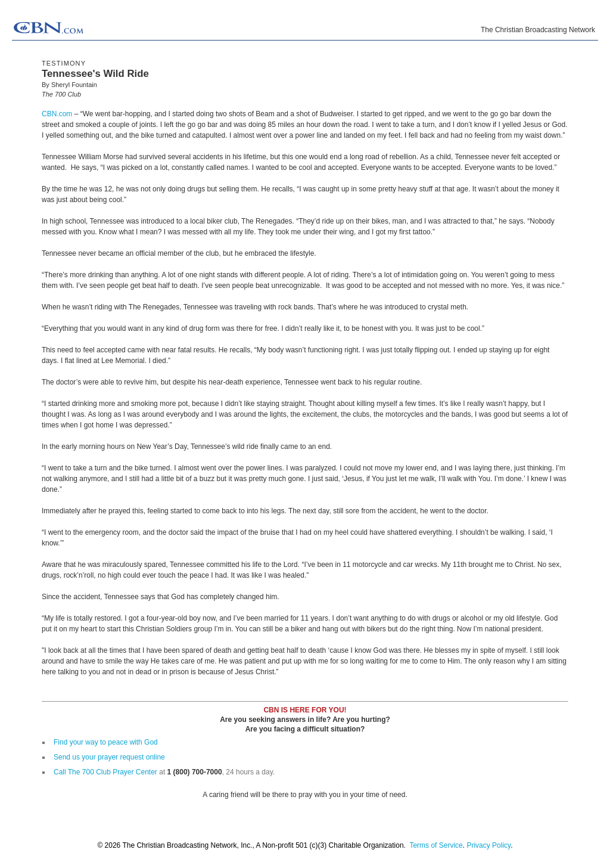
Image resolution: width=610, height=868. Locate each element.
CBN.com (57, 114)
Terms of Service (436, 845)
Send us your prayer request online (109, 757)
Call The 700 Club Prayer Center (105, 772)
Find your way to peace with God (106, 742)
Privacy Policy (488, 845)
